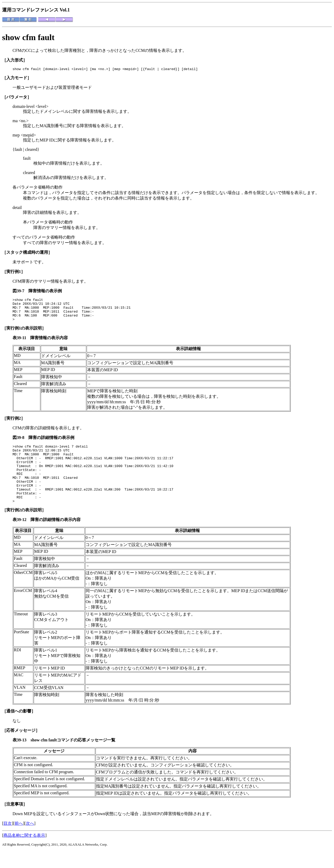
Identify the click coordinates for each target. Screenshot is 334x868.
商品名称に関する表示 (24, 853)
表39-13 (22, 757)
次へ (30, 841)
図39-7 (20, 292)
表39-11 (21, 343)
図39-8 (20, 443)
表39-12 (22, 537)
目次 (8, 841)
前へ (19, 841)
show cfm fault (28, 37)
